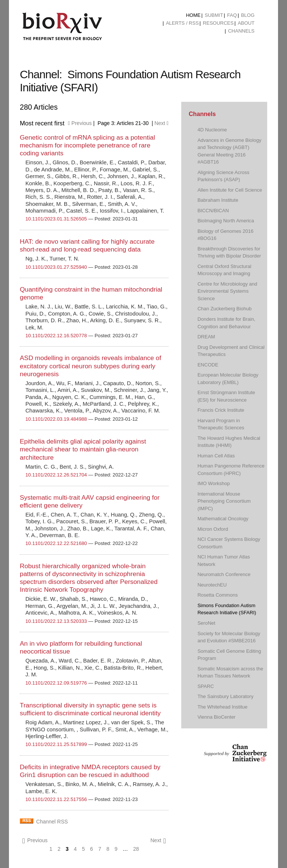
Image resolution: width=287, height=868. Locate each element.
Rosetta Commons (217, 595)
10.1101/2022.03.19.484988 (56, 419)
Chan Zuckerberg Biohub (224, 309)
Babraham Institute (218, 200)
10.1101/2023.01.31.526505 (56, 219)
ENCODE (208, 365)
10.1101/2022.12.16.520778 (56, 336)
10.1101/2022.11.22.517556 (56, 799)
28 (136, 849)
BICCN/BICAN (213, 211)
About (246, 23)
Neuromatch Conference (224, 574)
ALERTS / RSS (182, 23)
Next (161, 123)
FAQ (232, 15)
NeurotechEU (212, 585)
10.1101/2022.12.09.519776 (56, 683)
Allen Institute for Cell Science (230, 190)
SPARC (206, 686)
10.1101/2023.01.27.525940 (56, 267)
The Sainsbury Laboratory (225, 696)
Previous (80, 123)
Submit (214, 15)
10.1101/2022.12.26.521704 (56, 475)
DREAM (206, 337)
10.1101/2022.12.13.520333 (56, 621)
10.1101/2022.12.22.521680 (56, 543)
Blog (248, 15)
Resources (218, 23)
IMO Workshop (214, 483)
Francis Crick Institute (221, 410)
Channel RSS (52, 822)
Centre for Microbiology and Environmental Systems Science (227, 291)
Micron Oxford (213, 529)
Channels (241, 31)
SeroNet (206, 623)
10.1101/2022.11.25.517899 (56, 744)
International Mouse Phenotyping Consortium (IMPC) (224, 501)
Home (193, 15)
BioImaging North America (226, 221)
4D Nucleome (212, 130)
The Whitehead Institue (222, 707)
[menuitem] (193, 15)
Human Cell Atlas (216, 456)
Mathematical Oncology (223, 519)
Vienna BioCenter (216, 717)
